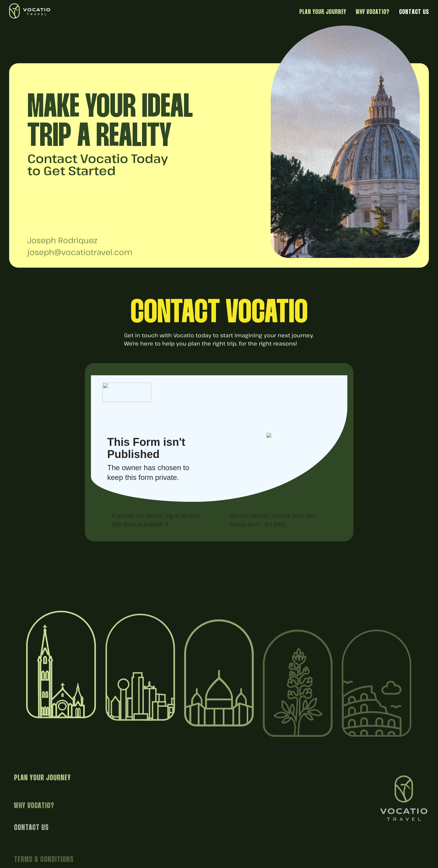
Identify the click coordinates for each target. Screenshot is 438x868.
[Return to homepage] (38, 11)
